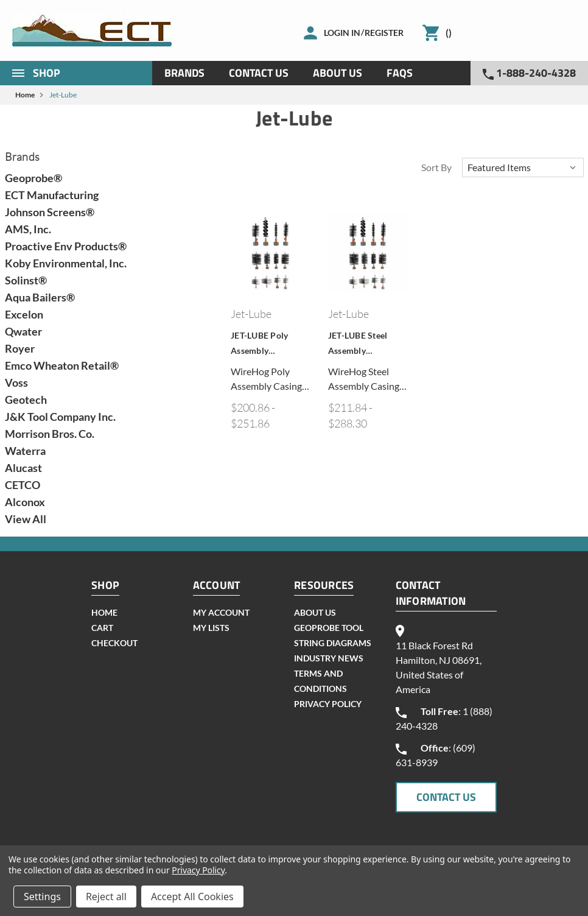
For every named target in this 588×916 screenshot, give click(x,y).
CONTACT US (446, 797)
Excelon (24, 314)
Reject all (106, 897)
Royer (20, 348)
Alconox (25, 502)
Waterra (25, 451)
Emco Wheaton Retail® (62, 365)
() (449, 33)
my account (221, 612)
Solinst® (26, 280)
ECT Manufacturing (52, 195)
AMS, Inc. (28, 229)
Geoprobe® (33, 178)
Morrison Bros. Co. (50, 434)
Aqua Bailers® (40, 297)
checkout (114, 643)
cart (102, 628)
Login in (342, 33)
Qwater (23, 331)
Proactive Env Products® (66, 246)
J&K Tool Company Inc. (60, 417)
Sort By (436, 167)
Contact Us (259, 73)
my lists (211, 628)
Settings (42, 897)
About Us (338, 73)
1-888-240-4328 (529, 73)
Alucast (23, 468)
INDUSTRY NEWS (329, 658)
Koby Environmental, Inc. (66, 263)
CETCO (23, 485)
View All (26, 519)
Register (384, 33)
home (104, 612)
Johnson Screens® (50, 212)
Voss (16, 382)
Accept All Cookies (192, 897)
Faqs (400, 73)
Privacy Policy (328, 704)
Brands (184, 73)
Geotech (26, 400)
